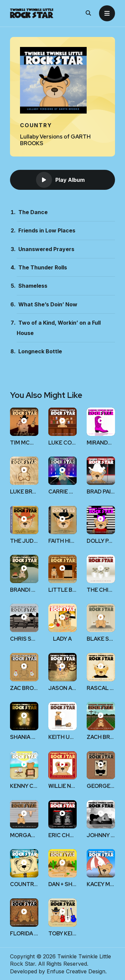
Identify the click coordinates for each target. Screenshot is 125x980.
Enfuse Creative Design (76, 971)
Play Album (60, 180)
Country (36, 125)
